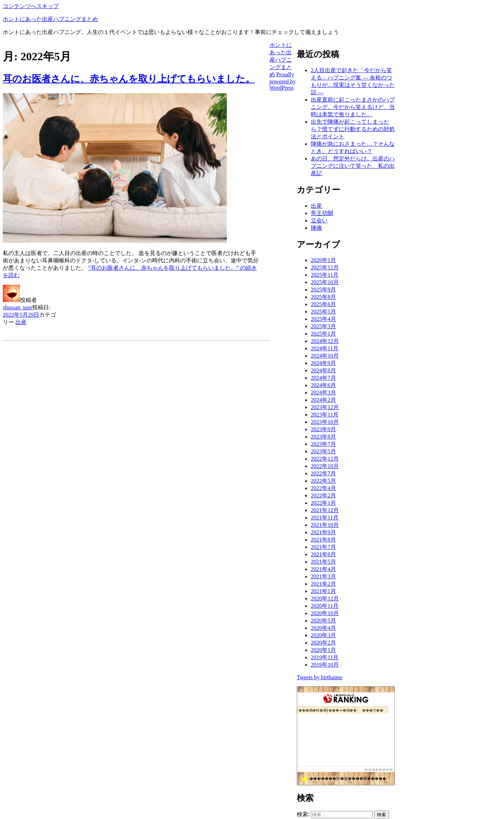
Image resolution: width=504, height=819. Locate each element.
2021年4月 (323, 569)
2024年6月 (323, 385)
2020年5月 (323, 621)
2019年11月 (325, 657)
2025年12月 (325, 267)
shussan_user (17, 307)
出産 (21, 322)
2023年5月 (323, 451)
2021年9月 (323, 532)
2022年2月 (323, 495)
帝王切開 (322, 213)
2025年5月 (323, 312)
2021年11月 (325, 518)
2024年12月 (325, 341)
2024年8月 (323, 370)
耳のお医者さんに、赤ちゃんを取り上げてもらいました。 (129, 79)
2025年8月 (323, 297)
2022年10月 (325, 466)
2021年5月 (323, 562)
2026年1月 (323, 260)
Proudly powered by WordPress (283, 81)
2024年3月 (323, 393)
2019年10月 (325, 665)
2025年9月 (323, 290)
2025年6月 (323, 304)
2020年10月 (325, 613)
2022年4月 (323, 488)
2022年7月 (323, 473)
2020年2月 (323, 643)
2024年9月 (323, 363)
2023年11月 (325, 415)
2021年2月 (323, 584)
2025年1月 (323, 334)
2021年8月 (323, 540)
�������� (379, 769)
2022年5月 (323, 481)
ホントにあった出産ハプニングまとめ (50, 19)
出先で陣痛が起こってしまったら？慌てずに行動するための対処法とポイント (353, 129)
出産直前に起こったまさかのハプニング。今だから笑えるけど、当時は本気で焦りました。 (353, 107)
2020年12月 (325, 598)
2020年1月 (323, 650)
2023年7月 (323, 444)
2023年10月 (325, 422)
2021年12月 (325, 510)
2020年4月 (323, 628)
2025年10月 (325, 282)
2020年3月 (323, 635)
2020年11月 (325, 606)
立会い (319, 221)
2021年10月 (325, 525)
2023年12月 (325, 407)
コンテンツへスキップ (31, 6)
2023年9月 (323, 429)
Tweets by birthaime (320, 677)
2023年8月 (323, 437)
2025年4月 (323, 319)
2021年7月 (323, 547)
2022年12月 (325, 459)
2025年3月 (323, 326)
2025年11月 (325, 275)
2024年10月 (325, 356)
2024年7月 (323, 378)
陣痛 (316, 228)
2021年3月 (323, 576)
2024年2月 (323, 400)
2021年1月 (323, 591)
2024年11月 (325, 348)
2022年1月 (323, 503)
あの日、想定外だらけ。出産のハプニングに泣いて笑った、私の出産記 (353, 166)
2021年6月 (323, 554)
